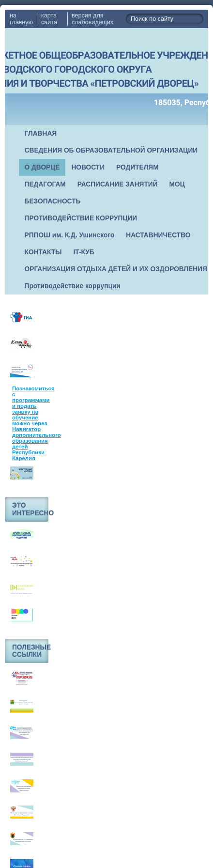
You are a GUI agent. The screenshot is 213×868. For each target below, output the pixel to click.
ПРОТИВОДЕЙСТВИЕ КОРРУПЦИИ (81, 218)
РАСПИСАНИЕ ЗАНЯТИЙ (118, 184)
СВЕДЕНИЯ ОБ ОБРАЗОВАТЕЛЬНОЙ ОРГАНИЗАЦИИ (111, 150)
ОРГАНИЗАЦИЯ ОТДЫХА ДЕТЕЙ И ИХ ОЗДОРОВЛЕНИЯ (116, 269)
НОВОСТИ (88, 167)
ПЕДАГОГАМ (45, 184)
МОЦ (177, 184)
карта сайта (49, 19)
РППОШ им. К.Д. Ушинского (70, 235)
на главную (21, 19)
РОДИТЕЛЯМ (137, 167)
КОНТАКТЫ (43, 252)
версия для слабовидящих (92, 19)
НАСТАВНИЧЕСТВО (158, 235)
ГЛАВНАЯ (41, 133)
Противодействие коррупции (73, 286)
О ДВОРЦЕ (42, 167)
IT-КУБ (84, 252)
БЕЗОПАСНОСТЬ (53, 201)
